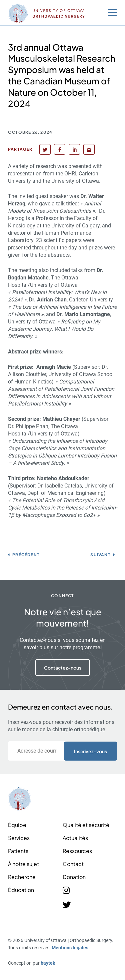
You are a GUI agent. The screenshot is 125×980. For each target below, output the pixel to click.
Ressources (77, 851)
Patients (18, 851)
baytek (48, 963)
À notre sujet (23, 864)
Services (19, 838)
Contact (73, 864)
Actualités (75, 838)
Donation (74, 877)
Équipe (17, 825)
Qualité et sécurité (86, 825)
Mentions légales (70, 948)
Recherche (22, 877)
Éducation (21, 890)
